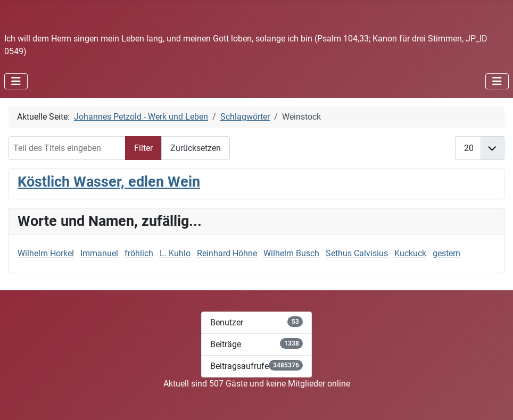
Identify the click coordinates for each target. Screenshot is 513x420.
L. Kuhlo (175, 253)
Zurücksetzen (196, 148)
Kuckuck (410, 253)
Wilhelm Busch (291, 253)
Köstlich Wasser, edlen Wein (109, 182)
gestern (446, 253)
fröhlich (139, 253)
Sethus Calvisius (357, 253)
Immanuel (99, 253)
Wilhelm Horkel (46, 253)
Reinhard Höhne (227, 253)
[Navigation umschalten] (16, 81)
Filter (143, 148)
